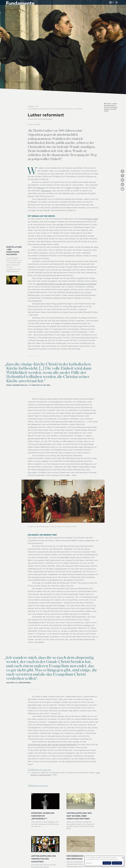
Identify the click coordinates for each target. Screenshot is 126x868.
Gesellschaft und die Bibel (72, 109)
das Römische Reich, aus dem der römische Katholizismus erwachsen (67, 284)
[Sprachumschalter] (110, 2)
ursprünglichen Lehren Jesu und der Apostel (47, 745)
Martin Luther (92, 219)
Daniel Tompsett (34, 124)
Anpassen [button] (89, 863)
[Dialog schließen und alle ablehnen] (123, 857)
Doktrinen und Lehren (52, 109)
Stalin (69, 188)
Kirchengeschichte (35, 109)
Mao (77, 188)
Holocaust (40, 188)
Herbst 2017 (33, 107)
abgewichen (71, 745)
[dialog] (104, 861)
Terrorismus (46, 191)
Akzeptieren (117, 863)
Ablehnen (107, 863)
